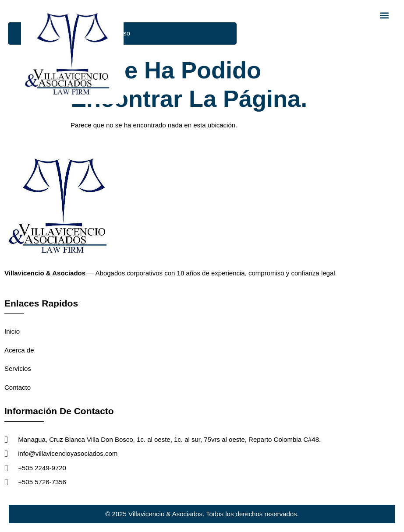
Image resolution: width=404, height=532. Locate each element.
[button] (385, 15)
